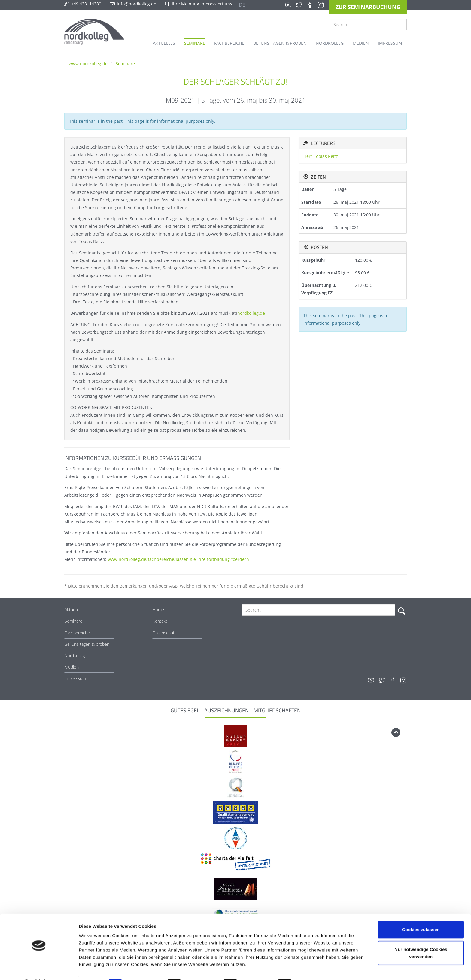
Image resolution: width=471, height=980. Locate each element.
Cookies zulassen (421, 914)
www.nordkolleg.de (88, 63)
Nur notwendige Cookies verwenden (421, 937)
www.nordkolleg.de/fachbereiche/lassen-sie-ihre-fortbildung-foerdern (178, 559)
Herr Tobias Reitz (321, 156)
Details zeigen (319, 968)
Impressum (75, 678)
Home (158, 610)
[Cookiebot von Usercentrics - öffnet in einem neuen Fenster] (39, 968)
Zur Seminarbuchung (368, 7)
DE (241, 5)
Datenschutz (164, 633)
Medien (72, 667)
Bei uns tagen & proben (87, 644)
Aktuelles (73, 610)
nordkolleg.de (251, 313)
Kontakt (160, 621)
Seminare (125, 63)
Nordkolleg (75, 655)
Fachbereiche (77, 633)
